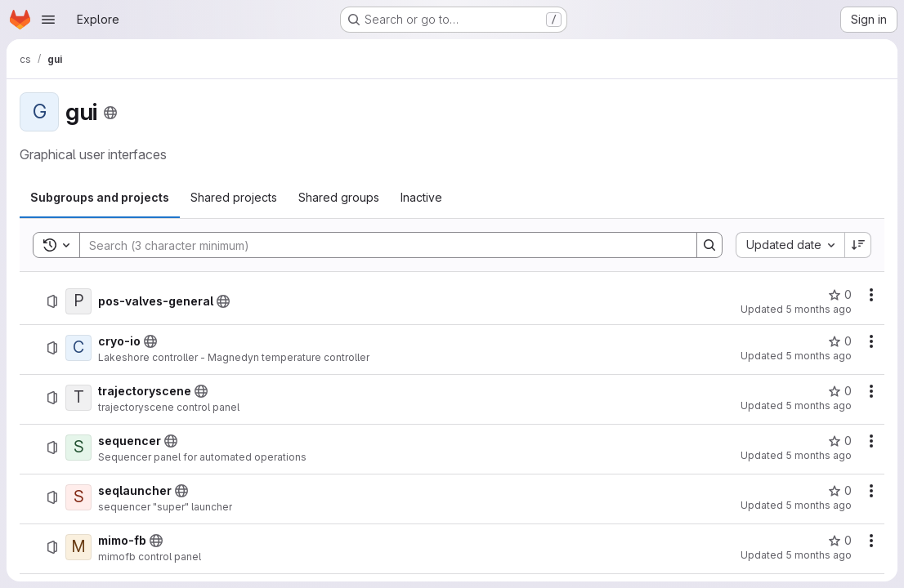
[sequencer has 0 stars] (840, 441)
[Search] (380, 245)
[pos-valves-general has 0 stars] (840, 295)
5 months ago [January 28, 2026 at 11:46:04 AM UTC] (819, 356)
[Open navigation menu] (48, 20)
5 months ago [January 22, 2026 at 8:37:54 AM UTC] (819, 555)
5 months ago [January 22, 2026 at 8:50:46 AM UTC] (819, 455)
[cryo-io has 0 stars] (840, 341)
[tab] (100, 198)
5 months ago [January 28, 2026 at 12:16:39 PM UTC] (819, 309)
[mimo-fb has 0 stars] (840, 541)
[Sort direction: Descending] (858, 245)
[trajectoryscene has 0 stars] (840, 391)
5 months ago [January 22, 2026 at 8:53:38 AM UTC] (819, 405)
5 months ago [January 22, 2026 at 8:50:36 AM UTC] (819, 505)
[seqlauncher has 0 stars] (840, 491)
